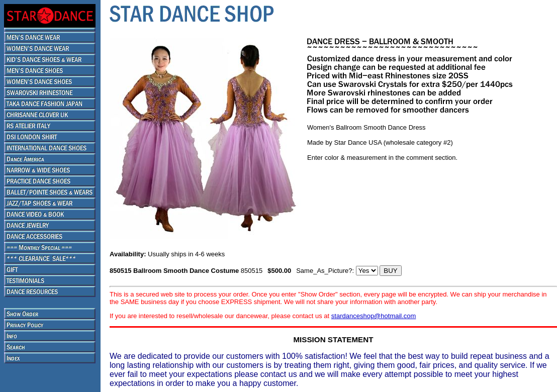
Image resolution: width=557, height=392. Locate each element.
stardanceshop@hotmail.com (374, 316)
